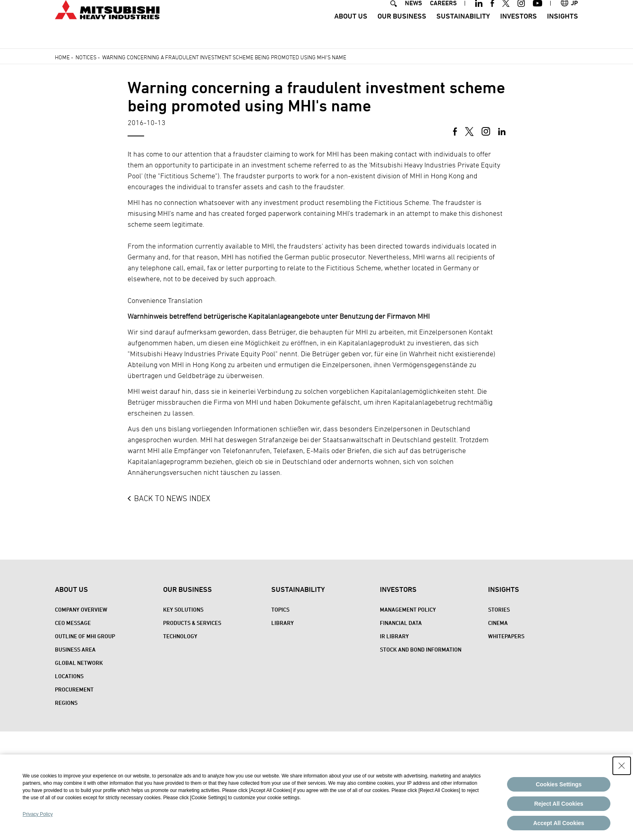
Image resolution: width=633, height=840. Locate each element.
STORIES (499, 609)
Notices (86, 57)
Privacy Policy (38, 814)
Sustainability (463, 30)
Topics (280, 609)
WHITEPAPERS (506, 636)
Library (283, 623)
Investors (519, 30)
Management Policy (408, 609)
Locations (69, 676)
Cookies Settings (559, 784)
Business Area (75, 649)
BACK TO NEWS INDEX (172, 498)
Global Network (79, 663)
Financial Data (401, 623)
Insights (563, 30)
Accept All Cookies (559, 823)
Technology (180, 636)
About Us (351, 30)
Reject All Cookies (559, 804)
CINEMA (498, 623)
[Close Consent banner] (622, 766)
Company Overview (81, 609)
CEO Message (73, 623)
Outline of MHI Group (85, 636)
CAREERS (443, 18)
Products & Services (192, 623)
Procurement (74, 689)
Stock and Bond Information (421, 649)
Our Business (402, 30)
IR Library (394, 636)
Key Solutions (183, 609)
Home (62, 57)
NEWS (413, 18)
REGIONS (66, 703)
